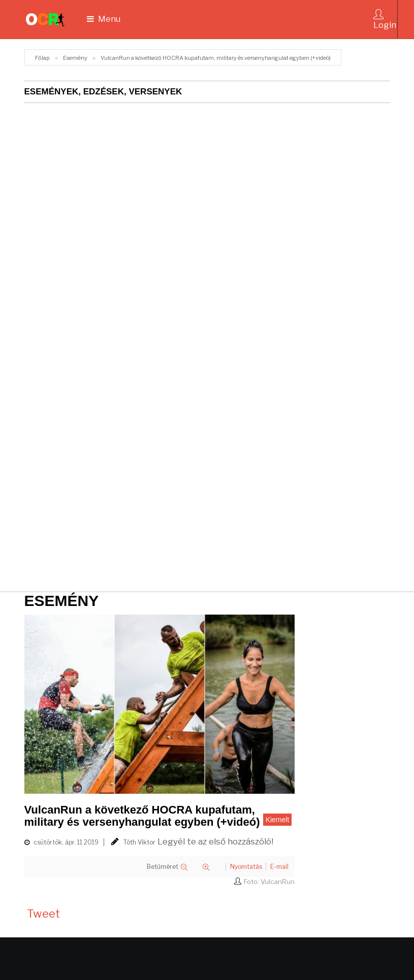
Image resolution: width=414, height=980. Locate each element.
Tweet (43, 914)
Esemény (75, 58)
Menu (104, 19)
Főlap (42, 58)
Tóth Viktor (139, 842)
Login (385, 20)
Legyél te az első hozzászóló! (215, 841)
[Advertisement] (156, 505)
